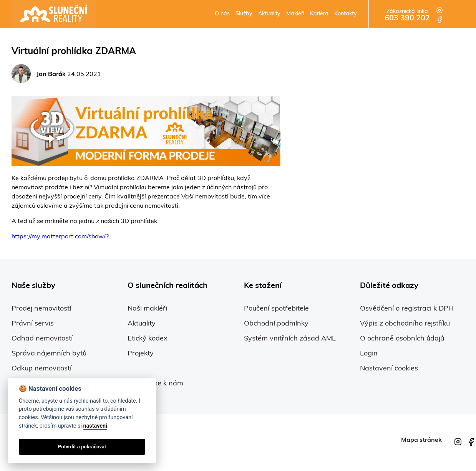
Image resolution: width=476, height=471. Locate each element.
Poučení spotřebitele (276, 309)
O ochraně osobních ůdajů (402, 339)
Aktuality (269, 14)
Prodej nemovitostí (41, 309)
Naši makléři (147, 309)
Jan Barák (51, 74)
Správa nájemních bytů (49, 354)
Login (369, 354)
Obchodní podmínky (276, 324)
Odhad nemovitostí (42, 339)
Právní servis (33, 324)
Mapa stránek (421, 440)
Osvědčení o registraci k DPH (407, 309)
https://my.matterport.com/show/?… (62, 237)
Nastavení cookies (389, 369)
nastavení (95, 426)
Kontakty (346, 14)
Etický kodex (148, 339)
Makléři (295, 14)
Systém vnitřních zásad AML (290, 339)
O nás (222, 14)
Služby (244, 14)
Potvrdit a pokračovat (82, 447)
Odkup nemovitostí (41, 369)
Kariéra (319, 14)
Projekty (141, 354)
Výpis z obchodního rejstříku (405, 324)
